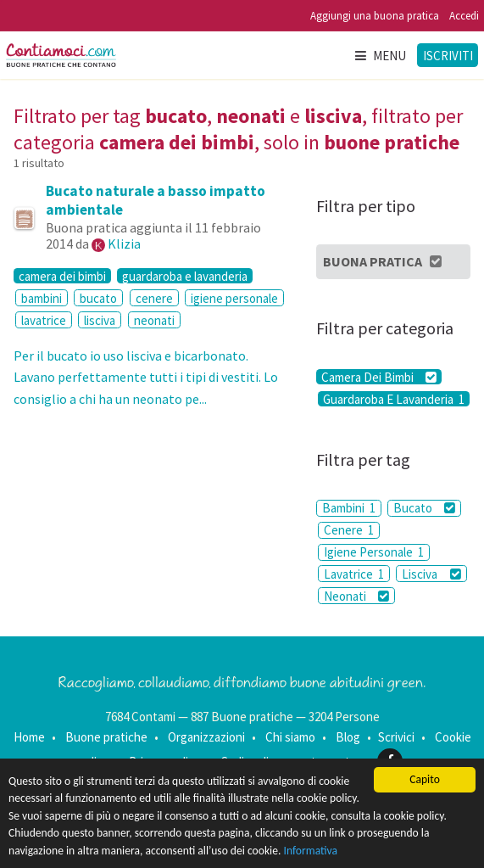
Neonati (356, 596)
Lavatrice (354, 574)
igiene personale (234, 298)
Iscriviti (448, 56)
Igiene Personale (374, 552)
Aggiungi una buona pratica (375, 16)
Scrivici (396, 737)
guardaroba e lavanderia (185, 276)
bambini (42, 298)
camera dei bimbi (62, 276)
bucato (98, 298)
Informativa (311, 851)
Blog (348, 737)
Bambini (349, 508)
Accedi (464, 16)
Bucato (424, 508)
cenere (154, 298)
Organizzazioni (206, 737)
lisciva (100, 320)
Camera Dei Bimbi (379, 377)
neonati (154, 320)
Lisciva (431, 574)
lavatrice (44, 320)
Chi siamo (290, 737)
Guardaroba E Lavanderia (394, 399)
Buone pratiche (106, 737)
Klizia (124, 244)
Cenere (349, 530)
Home (29, 737)
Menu (380, 56)
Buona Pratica (384, 261)
